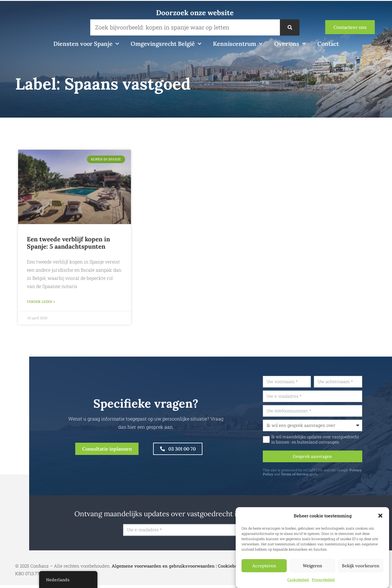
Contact (328, 44)
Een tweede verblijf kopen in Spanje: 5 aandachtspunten (68, 243)
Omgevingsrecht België (166, 44)
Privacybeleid (323, 580)
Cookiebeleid (298, 580)
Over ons (290, 44)
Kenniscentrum (238, 44)
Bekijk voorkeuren (360, 566)
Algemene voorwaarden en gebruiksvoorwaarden (163, 569)
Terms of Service (309, 478)
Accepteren (264, 566)
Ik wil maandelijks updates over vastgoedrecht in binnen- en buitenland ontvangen (330, 442)
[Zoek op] (290, 27)
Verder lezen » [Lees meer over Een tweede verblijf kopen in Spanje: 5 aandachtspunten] (41, 302)
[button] (380, 516)
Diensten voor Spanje (86, 44)
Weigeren (312, 566)
